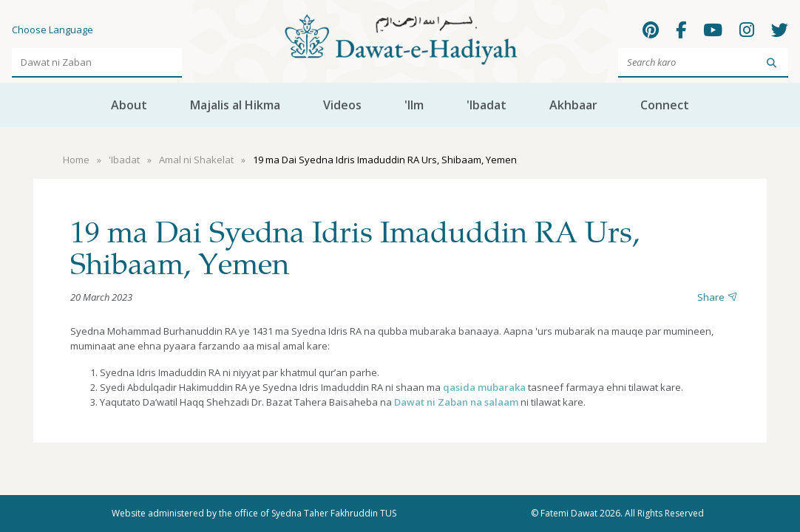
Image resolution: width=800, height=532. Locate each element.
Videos (342, 105)
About (129, 105)
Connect (665, 105)
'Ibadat (487, 105)
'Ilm (414, 105)
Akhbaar (573, 105)
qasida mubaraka (484, 387)
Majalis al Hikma (235, 105)
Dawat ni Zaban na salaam (456, 402)
